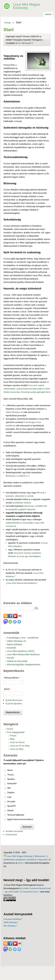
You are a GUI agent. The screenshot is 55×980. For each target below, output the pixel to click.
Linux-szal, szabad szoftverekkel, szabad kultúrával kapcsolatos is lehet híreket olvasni (27, 389)
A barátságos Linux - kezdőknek (23, 638)
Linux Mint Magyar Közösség (27, 6)
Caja (9, 797)
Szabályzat (32, 860)
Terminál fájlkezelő (16, 815)
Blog (12, 739)
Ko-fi (19, 43)
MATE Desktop (11, 922)
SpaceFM (12, 806)
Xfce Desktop (10, 926)
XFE (9, 788)
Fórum (10, 729)
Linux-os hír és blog (20, 746)
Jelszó (8, 689)
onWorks (23, 476)
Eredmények (11, 835)
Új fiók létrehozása (14, 700)
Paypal (28, 43)
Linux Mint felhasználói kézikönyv (22, 583)
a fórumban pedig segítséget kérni (35, 392)
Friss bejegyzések (16, 732)
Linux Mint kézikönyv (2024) (21, 651)
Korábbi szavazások (14, 831)
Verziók (10, 658)
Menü (48, 14)
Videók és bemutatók (17, 661)
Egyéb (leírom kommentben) (20, 819)
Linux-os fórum (17, 742)
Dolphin (11, 792)
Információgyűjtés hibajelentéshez (24, 665)
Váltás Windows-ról (14, 412)
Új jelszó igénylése (14, 704)
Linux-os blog (17, 749)
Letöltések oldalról (22, 503)
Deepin (11, 810)
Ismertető (11, 648)
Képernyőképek (14, 644)
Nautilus (11, 779)
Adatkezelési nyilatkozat (14, 860)
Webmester (41, 856)
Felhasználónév (12, 678)
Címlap (7, 22)
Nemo (10, 770)
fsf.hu (21, 863)
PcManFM (12, 784)
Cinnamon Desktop (13, 919)
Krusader (11, 801)
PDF (9, 570)
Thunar (11, 775)
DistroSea (12, 476)
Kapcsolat (43, 860)
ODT (16, 570)
